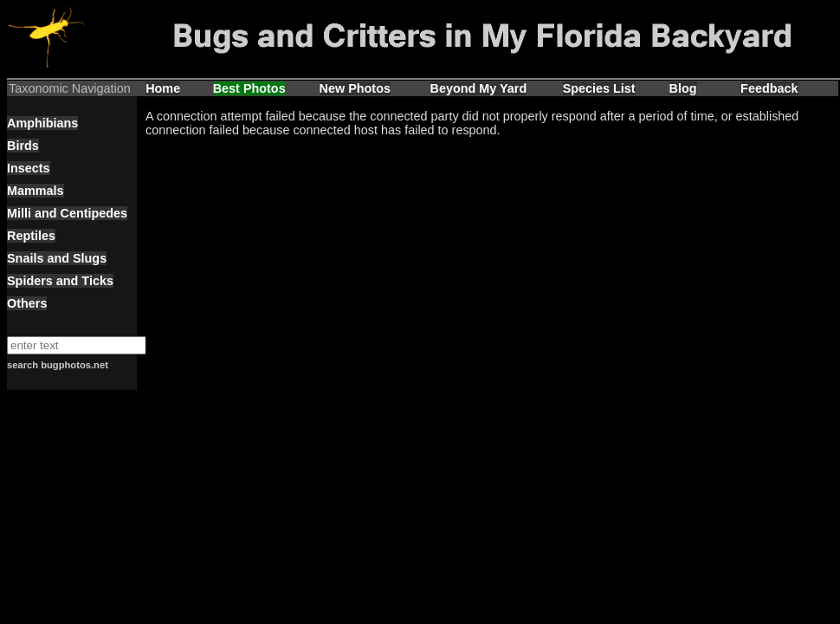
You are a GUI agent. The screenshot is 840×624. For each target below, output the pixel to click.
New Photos (355, 88)
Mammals (36, 191)
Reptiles (31, 236)
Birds (23, 146)
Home (163, 88)
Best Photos (249, 88)
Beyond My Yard (479, 88)
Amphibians (42, 123)
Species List (599, 88)
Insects (29, 168)
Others (27, 303)
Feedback (769, 88)
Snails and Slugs (57, 258)
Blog (683, 88)
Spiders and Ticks (60, 281)
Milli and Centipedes (67, 213)
